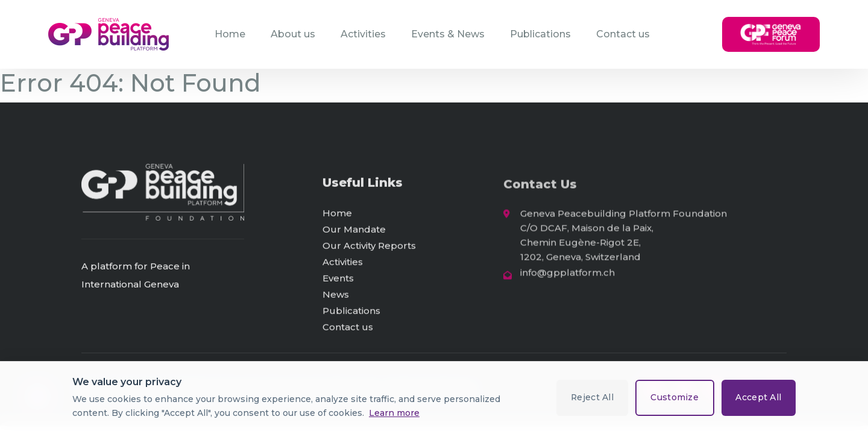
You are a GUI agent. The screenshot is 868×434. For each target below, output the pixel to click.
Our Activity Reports (369, 247)
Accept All (758, 397)
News (336, 296)
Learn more (394, 413)
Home (230, 34)
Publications (540, 34)
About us (293, 34)
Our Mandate (354, 231)
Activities (363, 34)
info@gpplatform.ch (568, 275)
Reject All (591, 397)
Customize (674, 397)
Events (338, 279)
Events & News (448, 34)
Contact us (623, 34)
